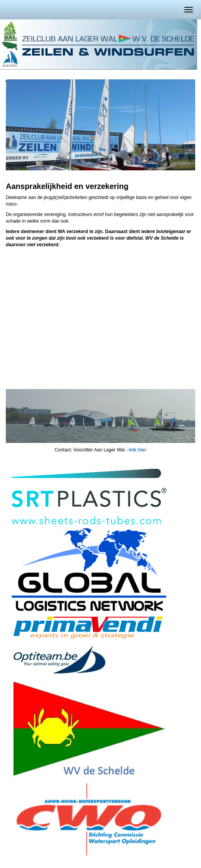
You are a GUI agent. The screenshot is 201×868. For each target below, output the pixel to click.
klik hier (137, 450)
